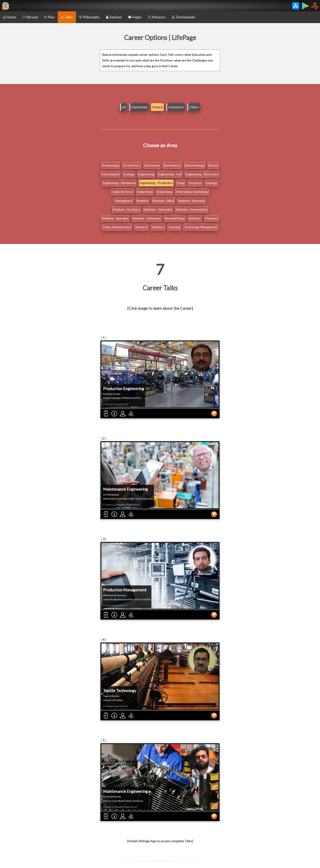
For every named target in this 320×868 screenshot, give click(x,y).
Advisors (157, 17)
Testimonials (183, 17)
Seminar (114, 17)
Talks (67, 17)
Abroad (30, 17)
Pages (135, 17)
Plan (49, 17)
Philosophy (89, 17)
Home (9, 17)
